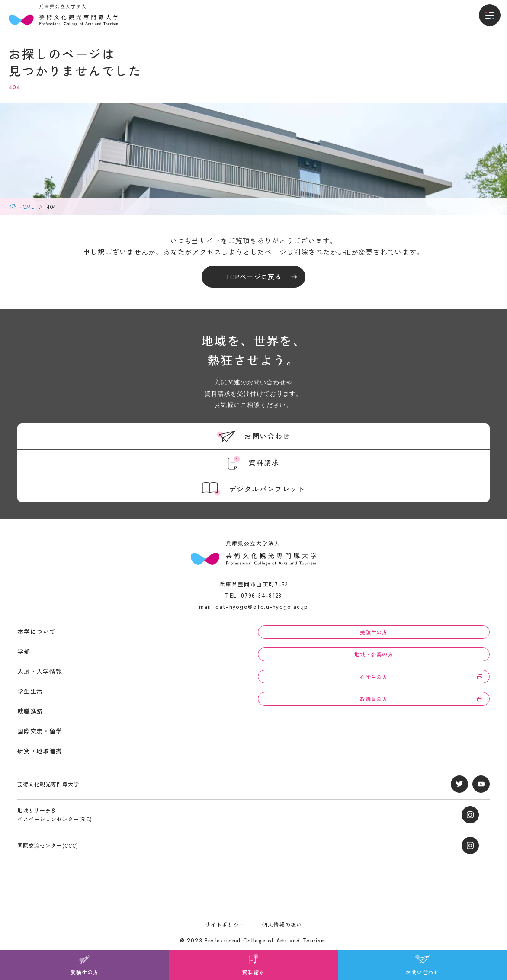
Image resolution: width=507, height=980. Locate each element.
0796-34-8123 (262, 595)
